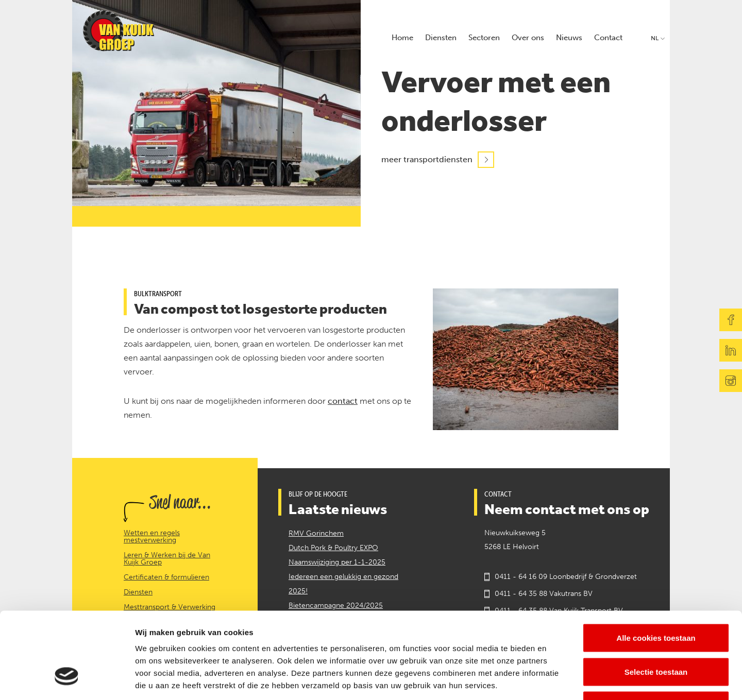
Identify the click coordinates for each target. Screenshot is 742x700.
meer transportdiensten (427, 160)
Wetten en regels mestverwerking (152, 537)
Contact (608, 38)
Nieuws (569, 38)
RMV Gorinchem (316, 533)
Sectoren (484, 38)
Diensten (441, 38)
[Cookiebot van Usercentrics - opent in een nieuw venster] (67, 680)
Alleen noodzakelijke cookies (656, 632)
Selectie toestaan (656, 599)
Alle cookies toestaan (656, 565)
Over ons (528, 38)
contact (343, 401)
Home (402, 38)
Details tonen (557, 680)
